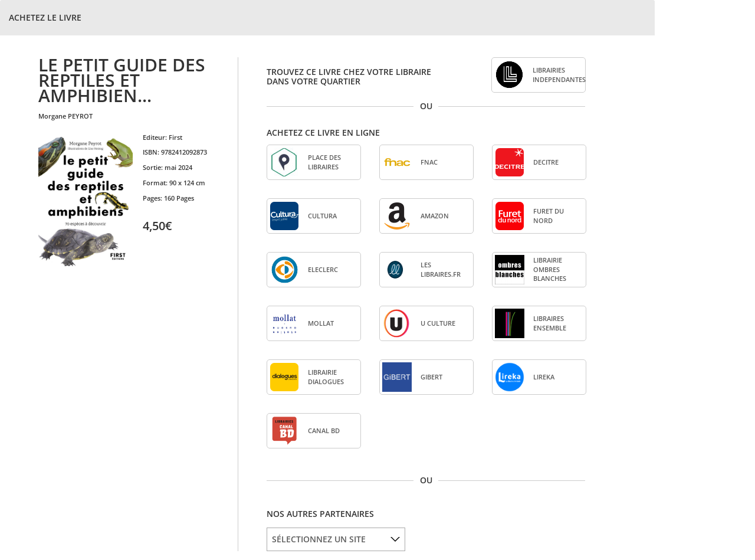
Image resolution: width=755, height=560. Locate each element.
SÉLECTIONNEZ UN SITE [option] (319, 539)
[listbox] (336, 539)
